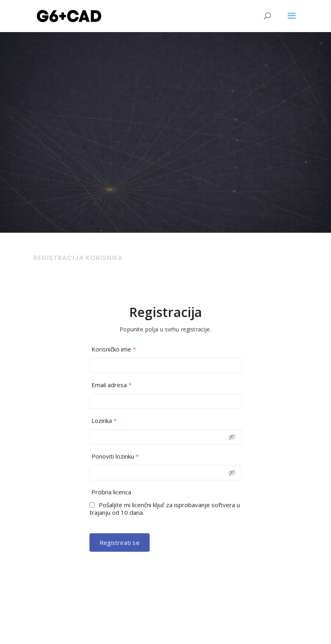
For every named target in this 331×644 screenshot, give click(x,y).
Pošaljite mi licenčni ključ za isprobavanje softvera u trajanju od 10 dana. (165, 509)
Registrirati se (120, 542)
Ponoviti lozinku (115, 456)
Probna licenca (111, 492)
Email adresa (112, 385)
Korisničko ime (114, 349)
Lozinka (104, 421)
